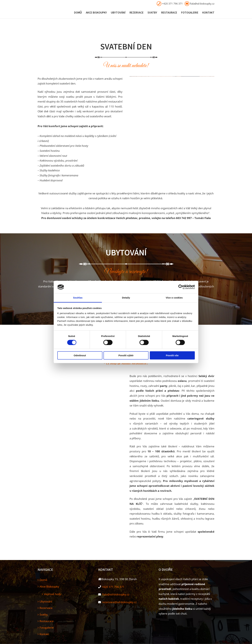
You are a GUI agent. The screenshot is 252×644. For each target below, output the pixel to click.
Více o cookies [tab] (174, 298)
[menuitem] (80, 13)
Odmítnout (80, 355)
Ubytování (46, 601)
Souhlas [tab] (78, 298)
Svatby (44, 614)
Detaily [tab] (126, 298)
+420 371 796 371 (172, 4)
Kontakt (44, 634)
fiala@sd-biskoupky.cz (202, 4)
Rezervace (46, 608)
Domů (43, 580)
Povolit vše (172, 355)
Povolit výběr (126, 355)
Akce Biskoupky (49, 586)
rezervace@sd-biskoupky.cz (119, 602)
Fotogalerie (47, 628)
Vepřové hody (52, 594)
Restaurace (47, 621)
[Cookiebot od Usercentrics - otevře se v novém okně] (181, 287)
